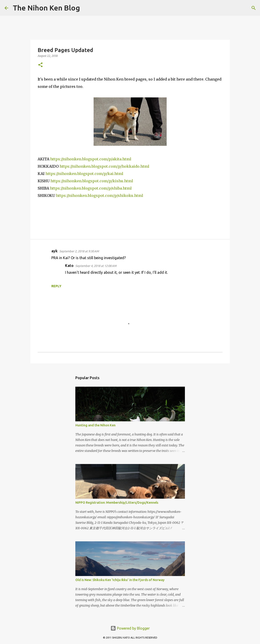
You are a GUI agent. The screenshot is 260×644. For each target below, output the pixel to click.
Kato (69, 266)
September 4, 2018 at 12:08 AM (96, 266)
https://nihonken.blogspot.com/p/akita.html (91, 159)
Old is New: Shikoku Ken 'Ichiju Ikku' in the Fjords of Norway (120, 580)
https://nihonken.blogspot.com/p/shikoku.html (100, 196)
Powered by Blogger (130, 628)
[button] (40, 65)
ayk (54, 251)
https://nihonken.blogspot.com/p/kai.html (84, 174)
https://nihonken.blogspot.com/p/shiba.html (91, 188)
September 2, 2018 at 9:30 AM (79, 251)
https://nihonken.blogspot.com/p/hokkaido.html (104, 166)
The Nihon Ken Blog (46, 8)
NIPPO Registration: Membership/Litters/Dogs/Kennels (117, 503)
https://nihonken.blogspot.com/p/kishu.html (92, 181)
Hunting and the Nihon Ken (95, 425)
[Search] (86, 8)
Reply (56, 286)
